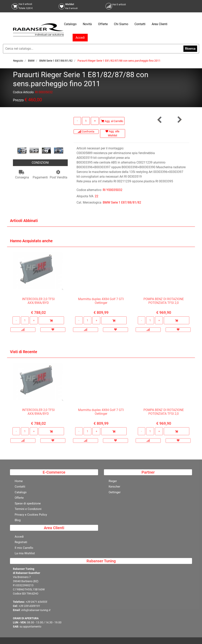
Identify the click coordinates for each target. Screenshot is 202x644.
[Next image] (61, 151)
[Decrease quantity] (77, 121)
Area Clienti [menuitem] (160, 24)
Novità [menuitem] (87, 24)
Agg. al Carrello (112, 121)
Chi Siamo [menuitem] (121, 24)
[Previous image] (19, 151)
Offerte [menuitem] (103, 24)
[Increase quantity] (95, 121)
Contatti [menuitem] (140, 24)
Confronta (86, 132)
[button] (40, 129)
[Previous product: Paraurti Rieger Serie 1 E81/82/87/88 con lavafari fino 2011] (160, 120)
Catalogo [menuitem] (70, 24)
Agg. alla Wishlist (112, 133)
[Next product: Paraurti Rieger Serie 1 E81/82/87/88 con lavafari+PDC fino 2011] (179, 120)
